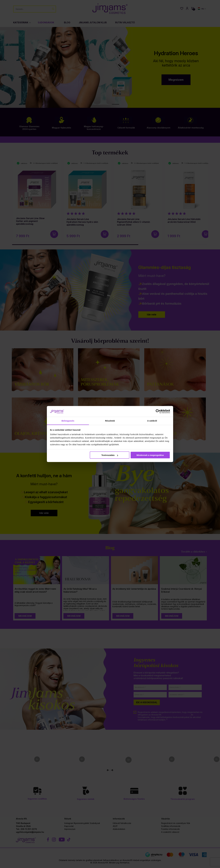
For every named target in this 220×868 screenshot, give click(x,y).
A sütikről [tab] (152, 421)
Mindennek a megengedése (150, 455)
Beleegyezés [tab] (68, 421)
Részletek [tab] (110, 421)
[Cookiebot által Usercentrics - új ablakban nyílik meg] (158, 411)
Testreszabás (110, 455)
